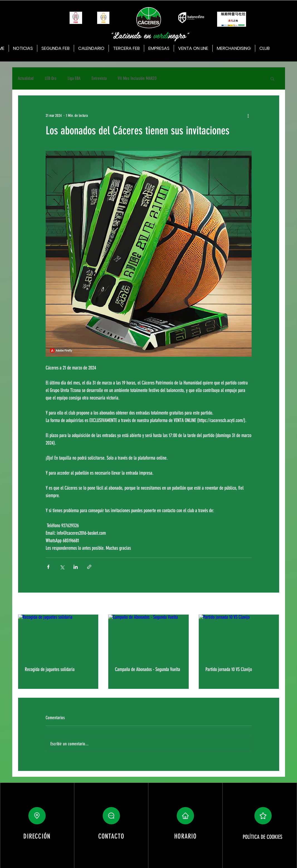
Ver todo (274, 604)
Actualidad (26, 78)
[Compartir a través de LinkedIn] (76, 567)
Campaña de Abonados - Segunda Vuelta (148, 669)
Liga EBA (74, 78)
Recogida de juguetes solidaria (50, 669)
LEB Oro (51, 78)
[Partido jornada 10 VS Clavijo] (239, 637)
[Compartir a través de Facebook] (48, 567)
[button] (272, 78)
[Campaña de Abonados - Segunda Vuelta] (148, 637)
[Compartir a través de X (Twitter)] (62, 567)
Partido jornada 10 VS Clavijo (229, 669)
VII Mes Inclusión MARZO (137, 78)
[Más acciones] (248, 115)
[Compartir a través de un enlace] (89, 567)
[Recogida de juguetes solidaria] (58, 637)
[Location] (37, 816)
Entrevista (99, 78)
